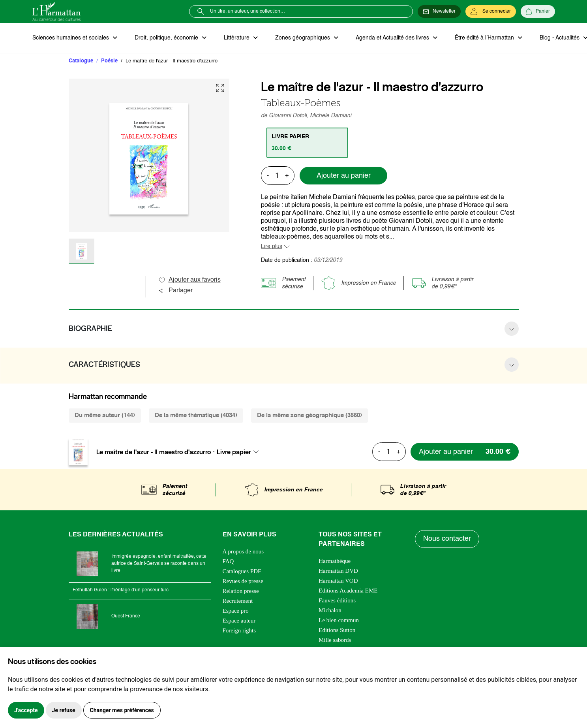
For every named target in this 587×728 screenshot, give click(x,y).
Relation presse (241, 591)
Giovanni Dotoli (288, 116)
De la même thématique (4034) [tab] (196, 415)
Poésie (109, 61)
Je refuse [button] (64, 710)
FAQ (228, 561)
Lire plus (272, 246)
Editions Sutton (337, 630)
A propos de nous (243, 551)
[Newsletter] (439, 11)
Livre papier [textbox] (234, 452)
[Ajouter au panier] (465, 452)
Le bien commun (339, 620)
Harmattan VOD (338, 581)
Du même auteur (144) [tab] (105, 415)
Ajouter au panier (344, 176)
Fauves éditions (337, 600)
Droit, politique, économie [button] (167, 38)
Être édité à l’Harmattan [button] (485, 38)
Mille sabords (335, 640)
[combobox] (240, 452)
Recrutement (238, 601)
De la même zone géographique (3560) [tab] (309, 415)
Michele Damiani (331, 116)
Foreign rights (239, 630)
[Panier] (538, 11)
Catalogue (81, 61)
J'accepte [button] (26, 710)
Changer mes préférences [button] (122, 710)
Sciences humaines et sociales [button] (71, 38)
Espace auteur (239, 621)
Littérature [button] (237, 38)
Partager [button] (175, 291)
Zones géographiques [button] (303, 38)
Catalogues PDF (242, 571)
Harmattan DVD (338, 571)
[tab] (307, 143)
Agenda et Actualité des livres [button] (393, 38)
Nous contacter (447, 539)
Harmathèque (335, 561)
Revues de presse (243, 581)
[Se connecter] (491, 11)
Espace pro (236, 611)
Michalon (330, 610)
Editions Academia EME (348, 591)
